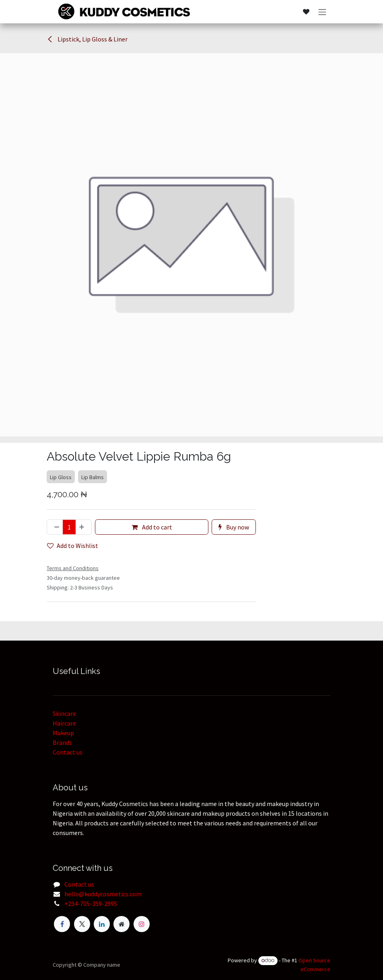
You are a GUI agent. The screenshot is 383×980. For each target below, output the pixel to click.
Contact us (68, 752)
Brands (62, 742)
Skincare (64, 713)
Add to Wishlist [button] (73, 546)
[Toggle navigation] (322, 12)
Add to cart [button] (152, 527)
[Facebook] (62, 924)
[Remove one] (55, 527)
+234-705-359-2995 (91, 904)
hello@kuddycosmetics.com (103, 894)
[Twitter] (82, 924)
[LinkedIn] (102, 924)
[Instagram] (142, 924)
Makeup (63, 733)
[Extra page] (121, 924)
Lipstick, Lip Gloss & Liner (87, 39)
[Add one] (83, 527)
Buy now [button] (234, 527)
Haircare (64, 723)
